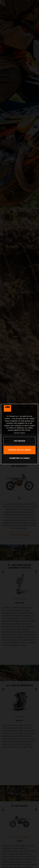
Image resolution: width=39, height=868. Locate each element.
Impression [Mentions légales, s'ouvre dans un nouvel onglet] (23, 433)
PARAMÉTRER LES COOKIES (19, 458)
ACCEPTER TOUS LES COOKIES (20, 450)
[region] (19, 434)
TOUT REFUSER (19, 441)
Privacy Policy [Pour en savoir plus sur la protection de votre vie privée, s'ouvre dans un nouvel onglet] (17, 433)
